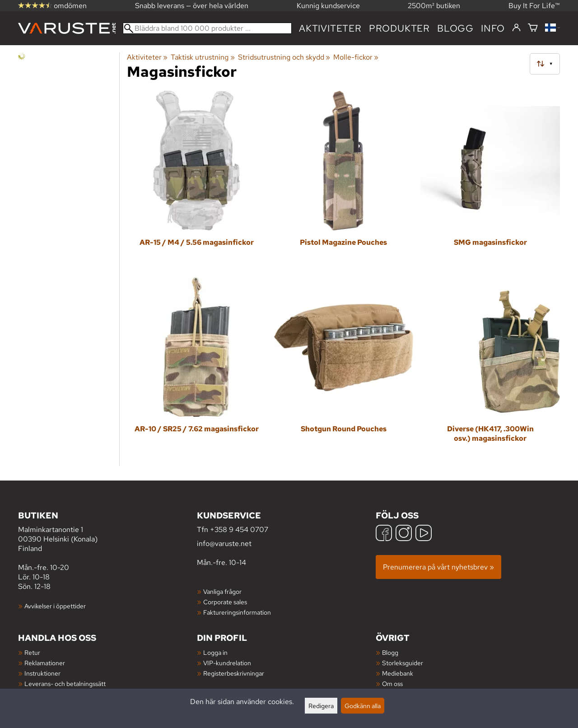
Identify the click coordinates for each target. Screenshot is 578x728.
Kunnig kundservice (328, 6)
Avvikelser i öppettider (55, 606)
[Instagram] (404, 534)
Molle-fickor (356, 57)
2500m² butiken (434, 6)
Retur (32, 652)
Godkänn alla (363, 706)
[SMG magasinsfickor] (490, 180)
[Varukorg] (533, 28)
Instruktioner (42, 673)
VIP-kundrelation (227, 663)
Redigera (321, 706)
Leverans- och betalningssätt (65, 684)
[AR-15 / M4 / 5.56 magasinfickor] (197, 180)
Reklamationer (45, 663)
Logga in (215, 652)
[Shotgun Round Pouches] (343, 367)
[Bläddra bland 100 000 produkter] (207, 28)
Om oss (392, 684)
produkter (399, 28)
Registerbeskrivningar (234, 673)
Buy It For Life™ (534, 6)
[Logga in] (516, 28)
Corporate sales (225, 602)
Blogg (390, 652)
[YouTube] (424, 534)
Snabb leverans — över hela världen (192, 6)
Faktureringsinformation (237, 612)
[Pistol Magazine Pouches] (343, 180)
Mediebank (398, 673)
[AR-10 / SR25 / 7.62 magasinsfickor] (197, 367)
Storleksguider (403, 663)
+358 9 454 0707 (239, 530)
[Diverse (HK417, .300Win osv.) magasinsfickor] (490, 367)
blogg (455, 28)
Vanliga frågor (222, 591)
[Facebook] (384, 534)
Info (493, 28)
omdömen (52, 6)
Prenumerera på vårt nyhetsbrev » (438, 567)
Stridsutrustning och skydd (284, 57)
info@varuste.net (224, 544)
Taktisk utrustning (203, 57)
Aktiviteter (330, 28)
